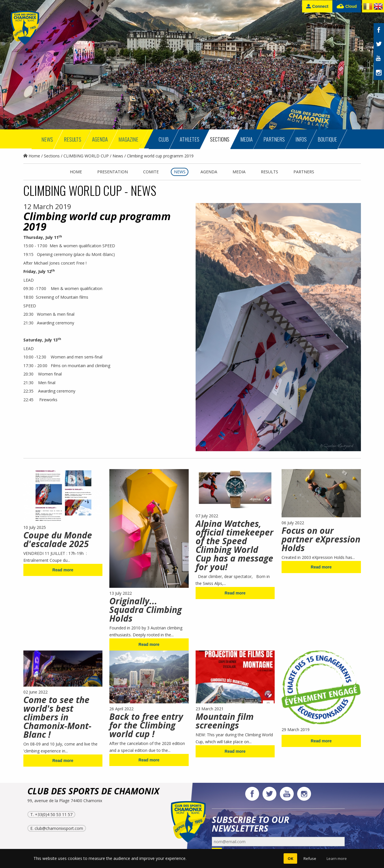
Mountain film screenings (225, 721)
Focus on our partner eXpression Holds (321, 539)
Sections (52, 156)
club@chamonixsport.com (59, 828)
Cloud (347, 6)
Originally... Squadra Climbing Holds (146, 610)
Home (32, 156)
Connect (317, 6)
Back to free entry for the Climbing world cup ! (146, 725)
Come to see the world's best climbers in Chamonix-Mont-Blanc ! (57, 717)
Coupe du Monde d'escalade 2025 (58, 539)
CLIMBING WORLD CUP (86, 156)
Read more (63, 570)
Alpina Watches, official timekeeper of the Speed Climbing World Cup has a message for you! (235, 545)
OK (290, 858)
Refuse (310, 858)
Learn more (337, 858)
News (118, 156)
